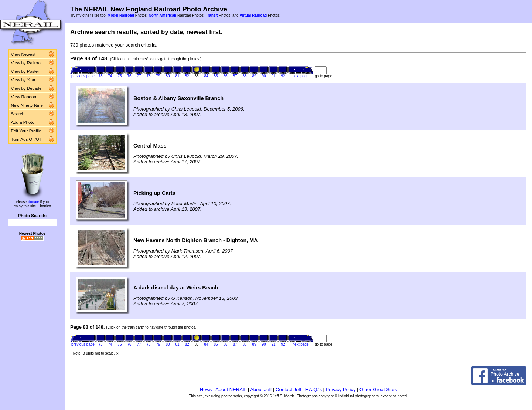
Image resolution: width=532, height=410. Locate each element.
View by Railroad (27, 63)
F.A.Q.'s (313, 389)
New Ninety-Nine (27, 105)
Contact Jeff (288, 389)
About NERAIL (231, 389)
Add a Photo (23, 122)
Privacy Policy (341, 389)
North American (162, 15)
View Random (24, 97)
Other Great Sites (378, 389)
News (206, 389)
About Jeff (261, 389)
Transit (212, 15)
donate (34, 202)
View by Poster (25, 71)
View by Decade (26, 88)
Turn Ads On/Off (26, 139)
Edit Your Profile (26, 131)
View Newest (23, 54)
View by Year (23, 80)
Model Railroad (121, 15)
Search (18, 114)
